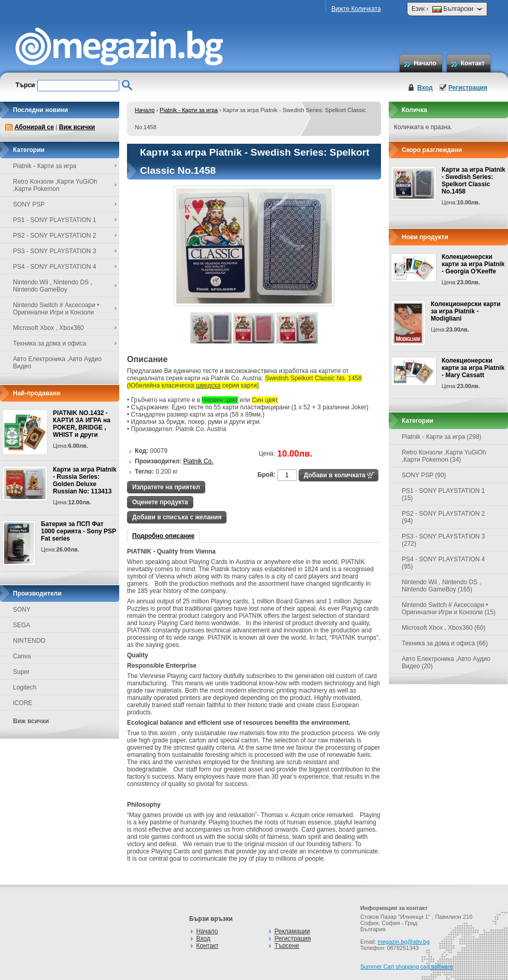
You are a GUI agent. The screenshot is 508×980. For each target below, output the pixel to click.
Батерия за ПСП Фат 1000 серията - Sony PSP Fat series (79, 531)
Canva (22, 656)
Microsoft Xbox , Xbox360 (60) (443, 628)
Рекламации (292, 931)
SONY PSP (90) (424, 475)
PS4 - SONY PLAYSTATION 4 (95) (443, 563)
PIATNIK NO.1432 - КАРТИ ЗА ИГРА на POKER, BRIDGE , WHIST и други (82, 424)
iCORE (23, 703)
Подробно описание (163, 536)
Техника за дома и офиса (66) (445, 643)
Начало (425, 63)
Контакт (473, 63)
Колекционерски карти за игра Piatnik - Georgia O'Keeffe (473, 264)
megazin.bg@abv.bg (404, 942)
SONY (22, 610)
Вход (425, 88)
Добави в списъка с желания (177, 517)
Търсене (287, 946)
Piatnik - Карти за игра (189, 110)
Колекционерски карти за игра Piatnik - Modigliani (465, 311)
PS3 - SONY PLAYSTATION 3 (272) (443, 540)
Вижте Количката (356, 9)
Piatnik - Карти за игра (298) (442, 437)
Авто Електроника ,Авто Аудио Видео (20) (446, 662)
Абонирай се (34, 127)
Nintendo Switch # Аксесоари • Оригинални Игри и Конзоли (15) (449, 609)
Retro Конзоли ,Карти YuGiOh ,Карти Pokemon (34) (444, 456)
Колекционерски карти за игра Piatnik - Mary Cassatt (473, 368)
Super (21, 672)
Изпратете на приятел (166, 487)
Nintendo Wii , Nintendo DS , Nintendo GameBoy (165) (441, 586)
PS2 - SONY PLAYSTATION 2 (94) (443, 517)
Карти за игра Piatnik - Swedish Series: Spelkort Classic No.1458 (474, 181)
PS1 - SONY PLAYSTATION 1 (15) (443, 494)
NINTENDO (29, 641)
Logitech (25, 687)
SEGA (22, 625)
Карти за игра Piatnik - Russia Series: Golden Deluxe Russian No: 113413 (85, 480)
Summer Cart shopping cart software (407, 967)
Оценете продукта (160, 502)
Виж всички (77, 127)
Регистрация (468, 88)
